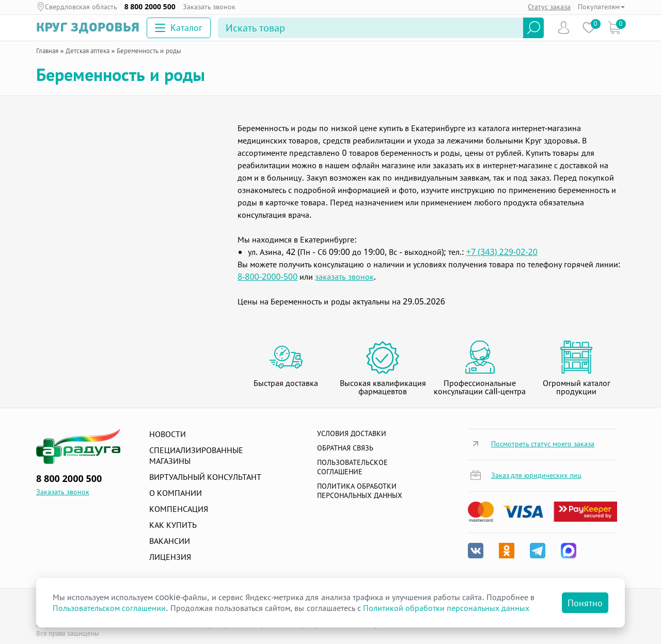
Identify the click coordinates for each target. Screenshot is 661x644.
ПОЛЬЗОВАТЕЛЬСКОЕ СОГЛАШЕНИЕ (352, 467)
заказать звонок (344, 277)
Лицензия (170, 557)
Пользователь (564, 28)
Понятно (585, 603)
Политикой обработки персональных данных (446, 608)
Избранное (589, 28)
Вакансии (170, 541)
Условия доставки (352, 433)
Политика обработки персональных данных (360, 490)
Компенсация (179, 509)
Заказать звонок (209, 7)
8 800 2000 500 (150, 7)
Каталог (179, 27)
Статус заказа (549, 6)
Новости (168, 434)
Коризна (614, 28)
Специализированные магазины (196, 455)
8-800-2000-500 (267, 277)
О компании (176, 493)
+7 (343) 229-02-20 (502, 252)
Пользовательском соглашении (109, 608)
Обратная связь (345, 448)
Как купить (173, 525)
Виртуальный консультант (205, 477)
